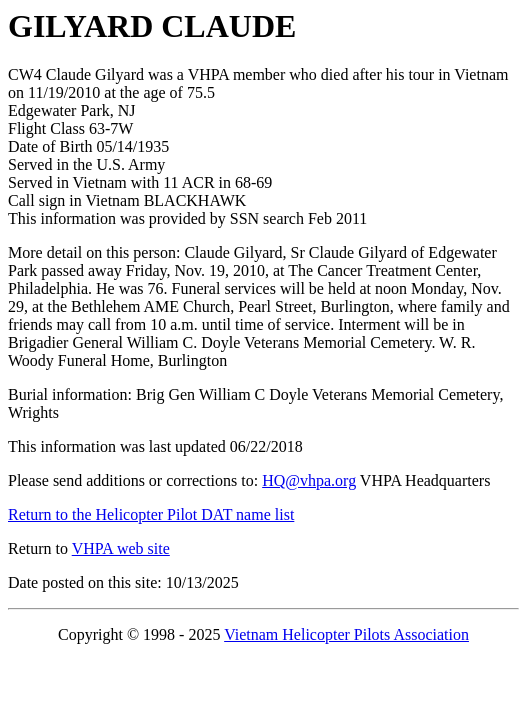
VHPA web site (121, 548)
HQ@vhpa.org (309, 480)
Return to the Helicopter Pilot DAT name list (151, 514)
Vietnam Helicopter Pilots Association (346, 634)
